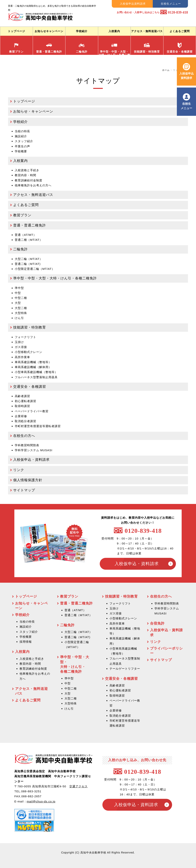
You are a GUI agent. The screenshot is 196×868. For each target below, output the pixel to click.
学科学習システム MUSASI (34, 450)
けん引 (19, 318)
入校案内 (114, 31)
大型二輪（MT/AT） (29, 259)
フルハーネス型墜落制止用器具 (36, 377)
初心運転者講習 (25, 401)
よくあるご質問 (180, 31)
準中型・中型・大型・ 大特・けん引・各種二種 (114, 49)
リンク (19, 470)
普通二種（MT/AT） (29, 240)
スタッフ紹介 (24, 141)
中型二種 (21, 298)
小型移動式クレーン (29, 352)
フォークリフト (25, 337)
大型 (18, 303)
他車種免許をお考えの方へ (33, 185)
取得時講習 (22, 406)
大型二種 (21, 308)
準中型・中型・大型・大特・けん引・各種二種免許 (55, 278)
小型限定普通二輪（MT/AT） (35, 269)
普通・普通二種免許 (49, 48)
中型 (18, 293)
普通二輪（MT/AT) (28, 264)
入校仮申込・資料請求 (31, 460)
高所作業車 (22, 357)
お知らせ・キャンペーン (33, 111)
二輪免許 (82, 48)
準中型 (19, 288)
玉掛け (19, 342)
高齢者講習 (22, 396)
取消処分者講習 (25, 421)
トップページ (16, 31)
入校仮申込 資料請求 (187, 75)
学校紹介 (82, 31)
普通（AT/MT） (26, 235)
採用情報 (26, 642)
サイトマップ (24, 490)
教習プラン (16, 48)
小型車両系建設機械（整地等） (36, 372)
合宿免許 (157, 623)
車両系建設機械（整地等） (33, 362)
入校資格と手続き (27, 170)
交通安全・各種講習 (180, 48)
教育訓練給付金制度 (33, 669)
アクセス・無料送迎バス (147, 31)
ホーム (166, 70)
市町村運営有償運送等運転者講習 (38, 426)
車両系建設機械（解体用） (33, 367)
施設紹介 (21, 136)
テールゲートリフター (125, 669)
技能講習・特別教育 (147, 48)
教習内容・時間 (25, 175)
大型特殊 (21, 313)
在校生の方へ (24, 436)
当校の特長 (22, 131)
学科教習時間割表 (27, 445)
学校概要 (21, 151)
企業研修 (21, 416)
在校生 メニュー (186, 106)
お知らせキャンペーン (49, 31)
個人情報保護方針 (28, 480)
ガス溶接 (21, 347)
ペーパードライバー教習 (32, 411)
